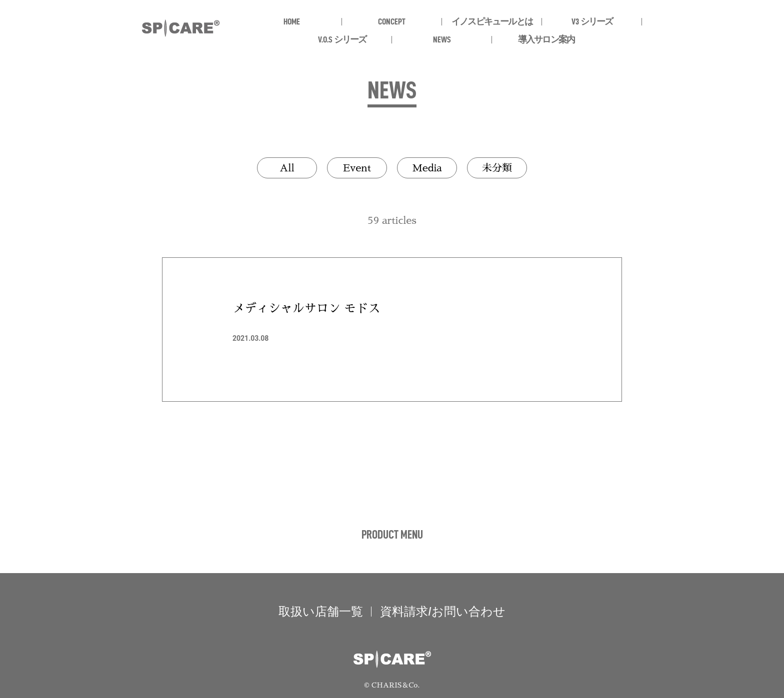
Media (427, 168)
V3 (592, 21)
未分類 (497, 168)
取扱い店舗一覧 (321, 612)
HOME (292, 21)
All (287, 168)
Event (357, 168)
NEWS (442, 39)
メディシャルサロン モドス (306, 308)
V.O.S (342, 39)
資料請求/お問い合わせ (443, 612)
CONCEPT (392, 21)
